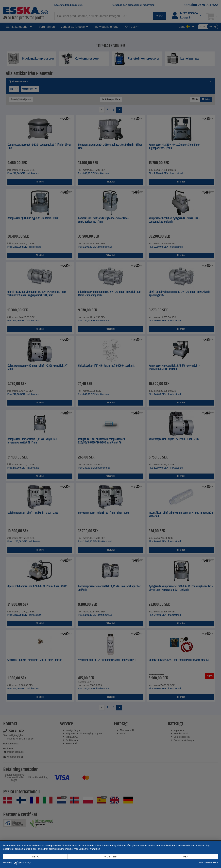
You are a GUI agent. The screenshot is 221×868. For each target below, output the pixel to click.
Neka (35, 857)
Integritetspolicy (212, 862)
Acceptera (111, 857)
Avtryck (202, 862)
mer (186, 857)
